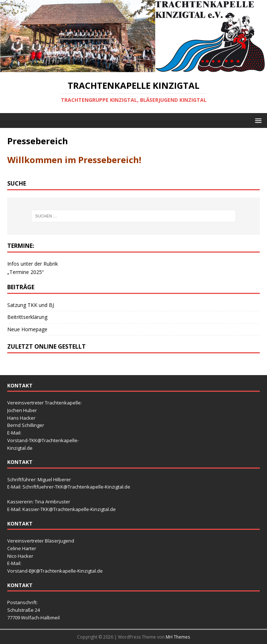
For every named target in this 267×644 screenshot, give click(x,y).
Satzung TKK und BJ (31, 305)
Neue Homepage (27, 329)
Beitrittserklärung (27, 317)
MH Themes (178, 637)
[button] (257, 120)
